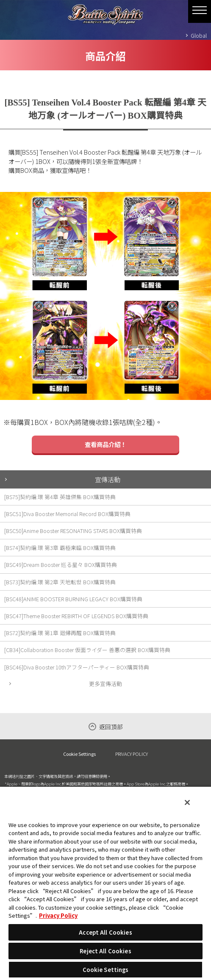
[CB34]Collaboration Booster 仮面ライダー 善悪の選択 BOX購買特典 (87, 650)
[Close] (187, 802)
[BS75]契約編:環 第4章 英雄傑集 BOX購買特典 (60, 497)
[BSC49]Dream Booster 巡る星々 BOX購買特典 (61, 565)
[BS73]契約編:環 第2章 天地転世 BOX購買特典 (60, 582)
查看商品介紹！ (105, 444)
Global (199, 35)
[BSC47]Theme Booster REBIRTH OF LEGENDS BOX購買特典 (76, 616)
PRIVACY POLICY (132, 754)
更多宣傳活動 (105, 684)
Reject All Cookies (105, 951)
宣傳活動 (108, 479)
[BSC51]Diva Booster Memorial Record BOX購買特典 (67, 514)
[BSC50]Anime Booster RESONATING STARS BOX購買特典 (73, 531)
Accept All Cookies (105, 932)
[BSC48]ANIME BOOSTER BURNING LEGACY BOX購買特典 (73, 599)
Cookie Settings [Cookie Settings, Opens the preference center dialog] (106, 970)
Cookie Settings (79, 754)
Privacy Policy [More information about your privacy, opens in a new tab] (58, 915)
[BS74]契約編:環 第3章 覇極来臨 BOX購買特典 (60, 548)
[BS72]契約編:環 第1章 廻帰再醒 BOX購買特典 (60, 633)
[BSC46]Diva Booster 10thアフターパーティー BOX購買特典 (77, 667)
